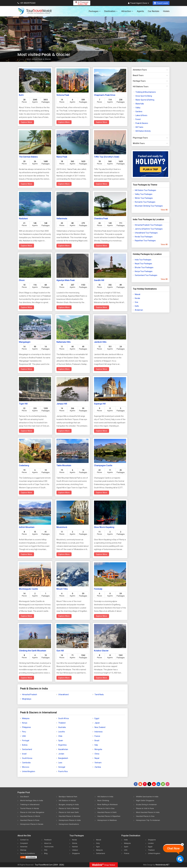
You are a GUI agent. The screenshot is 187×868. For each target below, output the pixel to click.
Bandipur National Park (69, 796)
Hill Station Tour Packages (145, 190)
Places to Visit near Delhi (69, 813)
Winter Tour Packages (144, 198)
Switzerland (27, 749)
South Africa (64, 718)
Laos (60, 763)
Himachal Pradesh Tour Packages (149, 225)
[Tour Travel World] (35, 11)
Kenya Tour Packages (144, 271)
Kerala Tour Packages (144, 237)
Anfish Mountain (27, 527)
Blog (46, 854)
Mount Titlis (62, 589)
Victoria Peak (63, 95)
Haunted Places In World (31, 817)
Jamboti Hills (100, 342)
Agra (98, 847)
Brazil (97, 741)
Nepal (97, 758)
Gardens (139, 112)
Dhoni (22, 280)
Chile (60, 736)
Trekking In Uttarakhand (30, 805)
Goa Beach (25, 796)
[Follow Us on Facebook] (136, 784)
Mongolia (98, 749)
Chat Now (173, 848)
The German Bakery (28, 157)
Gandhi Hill (99, 280)
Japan (97, 723)
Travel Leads (161, 3)
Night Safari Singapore (146, 800)
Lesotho (62, 732)
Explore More (26, 122)
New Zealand (100, 727)
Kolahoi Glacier (101, 651)
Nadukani (23, 219)
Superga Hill (100, 404)
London (151, 844)
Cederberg (24, 465)
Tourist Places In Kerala (30, 809)
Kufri (21, 95)
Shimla (75, 844)
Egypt (97, 718)
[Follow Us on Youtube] (154, 784)
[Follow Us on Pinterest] (145, 784)
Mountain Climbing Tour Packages (149, 206)
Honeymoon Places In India (71, 821)
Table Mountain (64, 465)
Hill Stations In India (106, 796)
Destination (111, 11)
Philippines (26, 727)
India (126, 840)
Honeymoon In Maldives (108, 821)
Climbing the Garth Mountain (33, 651)
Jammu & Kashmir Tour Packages (149, 229)
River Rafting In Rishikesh (108, 805)
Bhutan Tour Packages (144, 267)
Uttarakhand (63, 695)
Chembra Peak (101, 219)
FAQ (46, 851)
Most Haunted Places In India (149, 813)
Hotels (166, 11)
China (97, 754)
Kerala (137, 298)
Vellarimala (62, 219)
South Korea (27, 758)
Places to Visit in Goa (106, 809)
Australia (62, 727)
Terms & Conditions (29, 854)
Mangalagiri (25, 342)
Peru (24, 732)
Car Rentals (153, 11)
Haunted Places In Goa (146, 817)
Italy (96, 745)
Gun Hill (60, 651)
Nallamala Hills (64, 342)
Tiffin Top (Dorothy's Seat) (107, 157)
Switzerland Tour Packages (146, 275)
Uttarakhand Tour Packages (146, 233)
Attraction (127, 11)
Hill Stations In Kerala (68, 800)
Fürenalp (98, 589)
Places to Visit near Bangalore (33, 813)
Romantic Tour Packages (145, 202)
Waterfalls (140, 104)
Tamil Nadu (99, 695)
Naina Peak (62, 157)
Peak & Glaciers (142, 123)
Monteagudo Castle (28, 589)
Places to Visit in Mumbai (70, 809)
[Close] (182, 844)
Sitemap (24, 851)
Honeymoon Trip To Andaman (149, 821)
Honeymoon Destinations (70, 825)
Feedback (48, 840)
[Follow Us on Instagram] (168, 784)
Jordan (61, 754)
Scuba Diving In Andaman (147, 805)
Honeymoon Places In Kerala (32, 825)
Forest (138, 119)
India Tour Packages (143, 260)
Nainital (75, 847)
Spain (61, 741)
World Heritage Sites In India (32, 800)
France (97, 736)
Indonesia (98, 732)
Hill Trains (139, 127)
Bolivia (25, 745)
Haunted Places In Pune (30, 821)
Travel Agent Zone (138, 3)
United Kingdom (29, 771)
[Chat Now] (180, 859)
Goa (136, 302)
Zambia (98, 767)
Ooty (98, 844)
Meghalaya (27, 699)
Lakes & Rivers (141, 115)
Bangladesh (63, 758)
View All (164, 210)
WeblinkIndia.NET (162, 866)
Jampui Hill (62, 404)
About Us (48, 844)
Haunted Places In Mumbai (70, 817)
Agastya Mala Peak (66, 280)
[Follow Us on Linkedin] (158, 784)
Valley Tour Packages (144, 194)
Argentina (62, 745)
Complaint (24, 844)
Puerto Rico (63, 771)
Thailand (62, 723)
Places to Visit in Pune (146, 809)
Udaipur (75, 851)
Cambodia (26, 763)
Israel (24, 754)
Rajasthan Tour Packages (145, 241)
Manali (138, 294)
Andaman (139, 310)
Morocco (26, 767)
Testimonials (49, 847)
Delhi (137, 306)
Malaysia (26, 718)
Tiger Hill (23, 404)
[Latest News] (140, 784)
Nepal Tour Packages (143, 264)
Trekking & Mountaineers (146, 92)
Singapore (76, 854)
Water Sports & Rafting (145, 100)
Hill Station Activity (143, 131)
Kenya (25, 723)
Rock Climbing (104, 800)
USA (24, 736)
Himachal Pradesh (30, 695)
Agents (140, 11)
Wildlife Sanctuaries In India (148, 796)
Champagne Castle (103, 465)
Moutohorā (62, 527)
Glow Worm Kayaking (104, 527)
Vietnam (98, 763)
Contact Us (25, 840)
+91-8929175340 (26, 3)
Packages (94, 11)
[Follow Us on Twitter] (149, 784)
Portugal (26, 741)
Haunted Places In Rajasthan (110, 817)
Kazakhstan (63, 749)
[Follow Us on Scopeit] (163, 784)
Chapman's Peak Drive (105, 95)
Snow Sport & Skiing (144, 96)
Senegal (62, 767)
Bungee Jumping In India (69, 805)
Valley (138, 108)
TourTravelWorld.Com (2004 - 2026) (49, 866)
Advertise (24, 847)
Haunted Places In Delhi (108, 813)
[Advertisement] (142, 355)
